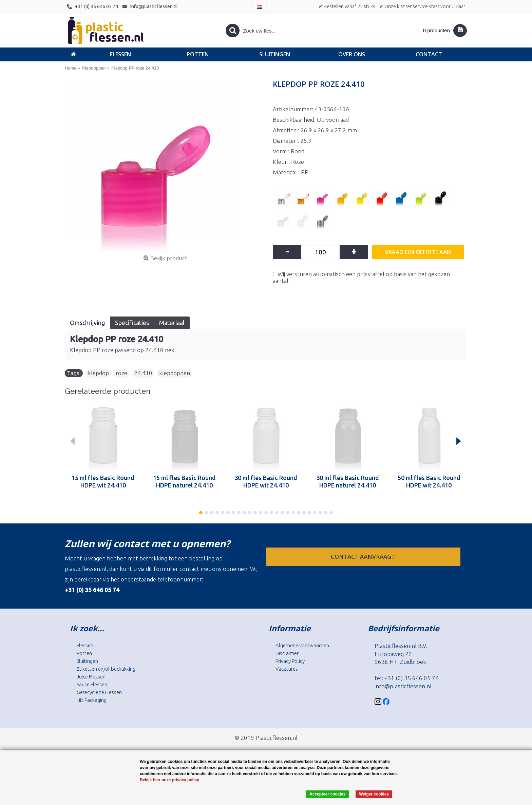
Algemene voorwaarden (302, 645)
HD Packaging (92, 700)
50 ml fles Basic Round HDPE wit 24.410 (429, 481)
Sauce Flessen (92, 684)
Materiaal (172, 323)
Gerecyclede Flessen (99, 692)
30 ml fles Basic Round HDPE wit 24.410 (266, 481)
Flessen (85, 645)
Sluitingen (87, 661)
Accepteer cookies (327, 794)
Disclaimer (287, 653)
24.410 (143, 373)
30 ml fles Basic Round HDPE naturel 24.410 (348, 481)
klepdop (98, 373)
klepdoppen (175, 373)
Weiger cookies (374, 794)
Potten (84, 653)
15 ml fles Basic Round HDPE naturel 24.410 (184, 481)
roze (121, 373)
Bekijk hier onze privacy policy (169, 780)
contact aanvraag (363, 557)
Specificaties (132, 323)
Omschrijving (87, 323)
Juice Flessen (91, 677)
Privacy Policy (290, 661)
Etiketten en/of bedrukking (106, 669)
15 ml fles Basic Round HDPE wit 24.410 (103, 481)
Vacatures (287, 669)
